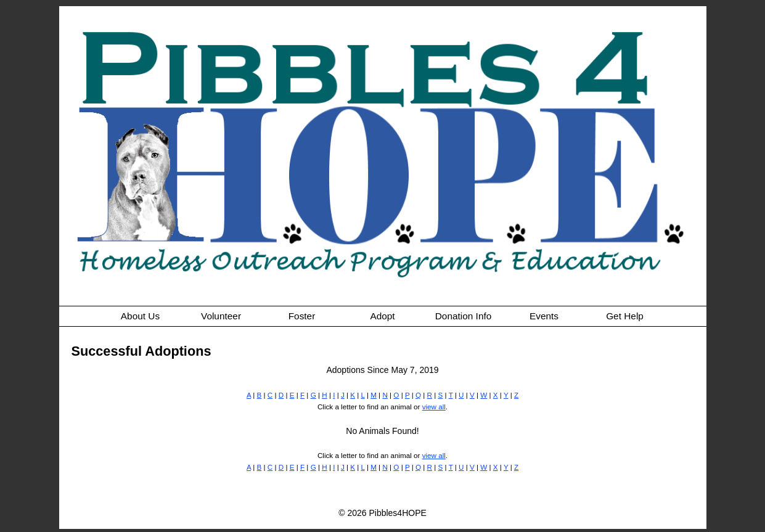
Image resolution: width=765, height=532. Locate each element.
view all (434, 407)
